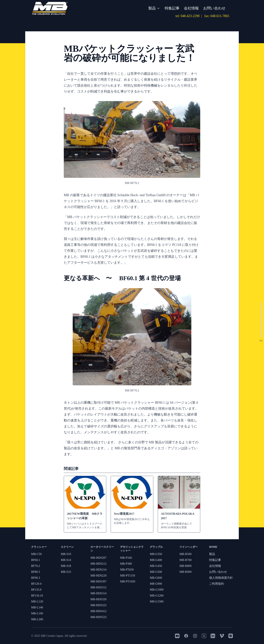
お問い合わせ (214, 8)
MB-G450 (156, 566)
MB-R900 (185, 572)
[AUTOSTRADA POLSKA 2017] (179, 504)
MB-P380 (126, 564)
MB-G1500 (157, 601)
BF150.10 (37, 596)
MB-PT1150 (128, 575)
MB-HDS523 (98, 617)
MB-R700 (185, 560)
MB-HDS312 (98, 587)
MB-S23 (66, 572)
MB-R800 (185, 566)
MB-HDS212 (98, 564)
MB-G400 (156, 560)
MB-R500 (185, 554)
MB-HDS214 (98, 570)
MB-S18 (66, 566)
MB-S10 (66, 554)
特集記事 (172, 8)
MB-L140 (37, 607)
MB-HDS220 (98, 575)
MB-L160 (37, 613)
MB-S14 (66, 560)
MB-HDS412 (98, 611)
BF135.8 (36, 590)
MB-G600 (156, 578)
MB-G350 (156, 554)
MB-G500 (156, 572)
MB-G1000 (157, 590)
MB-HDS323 (98, 605)
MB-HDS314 (98, 593)
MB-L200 (37, 619)
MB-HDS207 (98, 558)
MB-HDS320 (98, 599)
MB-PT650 (127, 570)
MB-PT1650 (128, 581)
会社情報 (191, 8)
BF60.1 (36, 560)
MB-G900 (156, 584)
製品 (154, 8)
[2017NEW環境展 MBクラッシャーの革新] (85, 504)
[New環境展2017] (132, 502)
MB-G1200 (157, 596)
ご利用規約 (217, 584)
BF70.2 (36, 566)
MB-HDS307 (98, 581)
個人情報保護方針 (221, 578)
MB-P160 (126, 558)
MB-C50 (36, 554)
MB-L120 (37, 601)
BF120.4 (36, 584)
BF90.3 (36, 578)
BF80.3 (36, 572)
